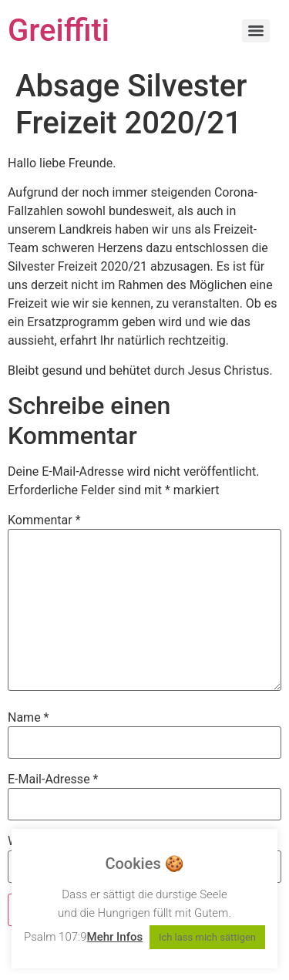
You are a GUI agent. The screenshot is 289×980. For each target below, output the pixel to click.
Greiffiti (59, 30)
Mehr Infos (115, 937)
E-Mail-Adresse (53, 780)
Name (29, 718)
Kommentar (44, 520)
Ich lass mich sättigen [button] (207, 937)
